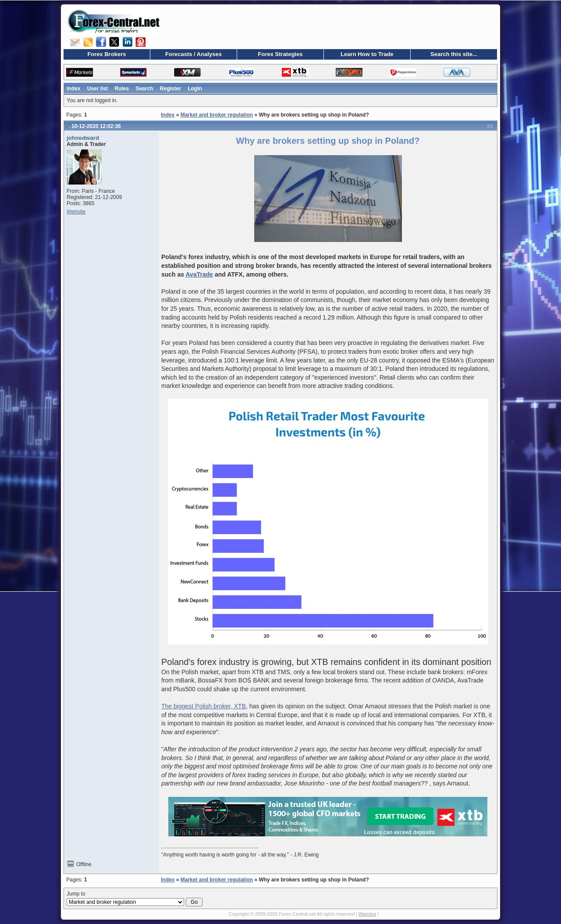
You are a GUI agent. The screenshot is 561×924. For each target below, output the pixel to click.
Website (76, 212)
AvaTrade (200, 274)
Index (73, 89)
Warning (367, 914)
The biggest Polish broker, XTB (204, 706)
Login (195, 89)
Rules (122, 89)
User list (98, 89)
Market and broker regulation (217, 115)
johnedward (83, 138)
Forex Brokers (107, 54)
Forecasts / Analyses (194, 54)
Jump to (135, 899)
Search (144, 89)
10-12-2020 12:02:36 (96, 126)
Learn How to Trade (367, 54)
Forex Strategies (280, 54)
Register (170, 89)
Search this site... (454, 54)
